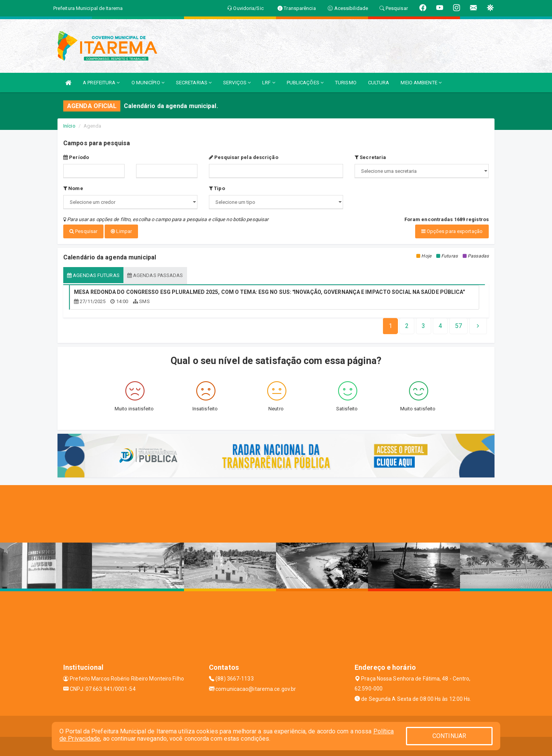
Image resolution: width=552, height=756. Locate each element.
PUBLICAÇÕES (305, 83)
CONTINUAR (449, 736)
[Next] (458, 326)
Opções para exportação (452, 231)
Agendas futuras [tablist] (93, 275)
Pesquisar (83, 231)
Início (69, 126)
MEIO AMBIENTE (421, 83)
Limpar (121, 231)
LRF (269, 83)
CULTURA (379, 83)
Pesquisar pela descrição (244, 157)
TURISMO (346, 83)
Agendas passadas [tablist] (155, 275)
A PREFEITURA (101, 83)
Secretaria (370, 157)
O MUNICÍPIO (148, 83)
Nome (73, 188)
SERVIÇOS (237, 83)
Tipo (217, 188)
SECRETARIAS (194, 83)
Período (76, 157)
